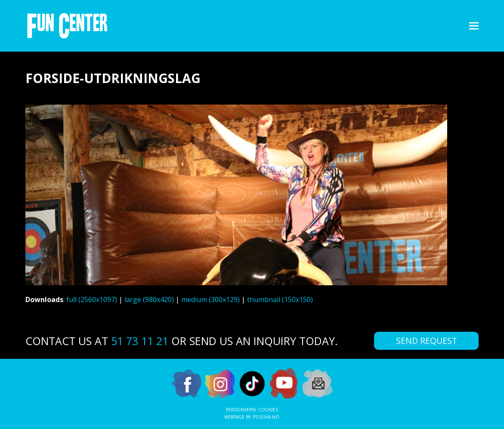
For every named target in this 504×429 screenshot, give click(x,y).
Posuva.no (266, 417)
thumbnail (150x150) (280, 299)
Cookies (268, 410)
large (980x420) (149, 299)
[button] (474, 26)
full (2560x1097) (92, 299)
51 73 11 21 (140, 341)
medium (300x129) (210, 299)
